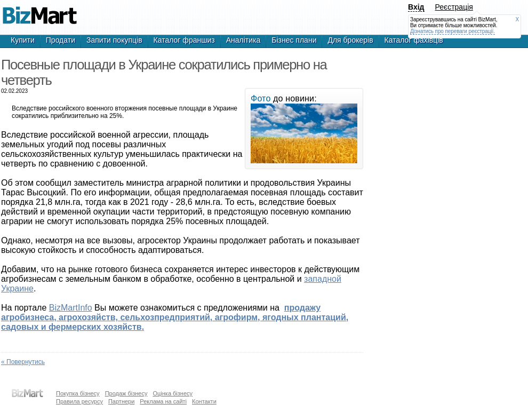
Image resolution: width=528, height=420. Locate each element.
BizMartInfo (71, 308)
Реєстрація (454, 7)
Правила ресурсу (79, 401)
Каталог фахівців (414, 40)
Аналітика (243, 40)
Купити (23, 40)
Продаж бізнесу (126, 393)
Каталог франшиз (184, 40)
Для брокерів (350, 40)
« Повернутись (23, 362)
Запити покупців (114, 40)
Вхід (416, 7)
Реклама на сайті (163, 401)
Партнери (121, 401)
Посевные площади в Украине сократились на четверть (39, 11)
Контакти (204, 401)
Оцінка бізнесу (173, 393)
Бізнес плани (294, 40)
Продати (61, 40)
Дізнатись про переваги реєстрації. (453, 31)
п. (175, 317)
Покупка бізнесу (78, 393)
